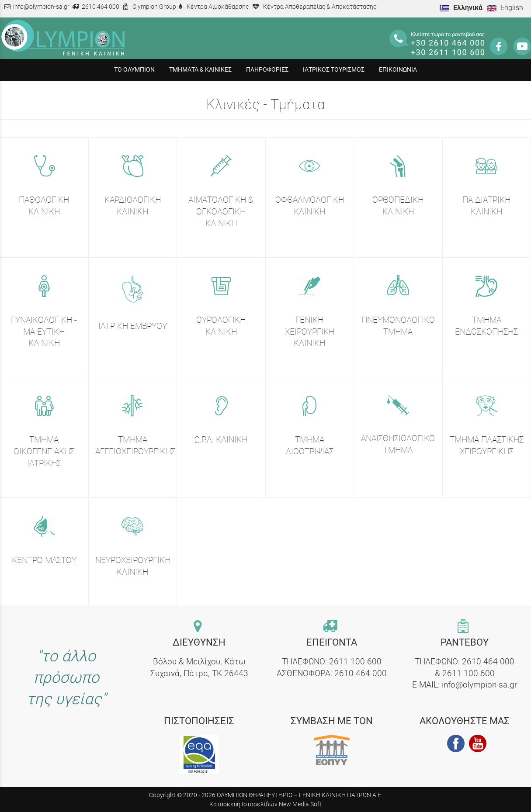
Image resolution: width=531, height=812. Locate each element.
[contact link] (199, 627)
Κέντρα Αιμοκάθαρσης (218, 7)
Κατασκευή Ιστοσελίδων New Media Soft (265, 804)
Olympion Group (154, 7)
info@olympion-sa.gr (41, 7)
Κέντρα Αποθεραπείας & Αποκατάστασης (320, 7)
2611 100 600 (355, 662)
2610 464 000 (101, 7)
